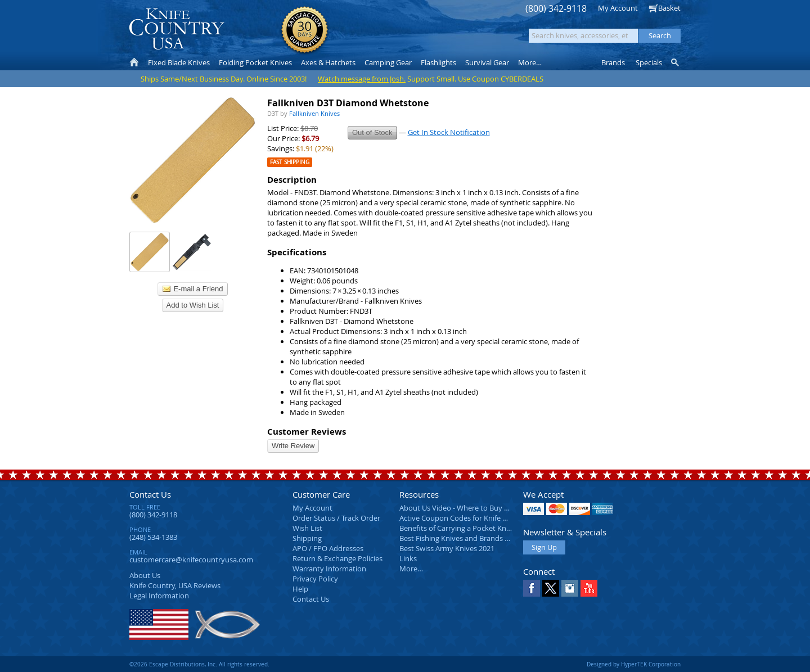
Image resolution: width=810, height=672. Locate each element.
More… (411, 569)
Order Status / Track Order (336, 518)
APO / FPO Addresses (328, 548)
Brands (613, 62)
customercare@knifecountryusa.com (191, 560)
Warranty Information (329, 569)
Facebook (532, 588)
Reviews (175, 585)
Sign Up (544, 547)
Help (300, 589)
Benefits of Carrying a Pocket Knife (457, 528)
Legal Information (159, 596)
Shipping (307, 538)
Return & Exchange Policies (337, 558)
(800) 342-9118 (556, 9)
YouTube (589, 588)
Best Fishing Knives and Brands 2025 (460, 538)
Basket (669, 8)
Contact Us (150, 494)
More (530, 62)
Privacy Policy (315, 579)
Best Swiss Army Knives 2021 (447, 548)
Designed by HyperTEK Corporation (634, 664)
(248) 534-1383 (153, 537)
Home (134, 62)
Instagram (570, 588)
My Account (618, 8)
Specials (649, 62)
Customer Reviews (307, 432)
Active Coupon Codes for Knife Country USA (472, 518)
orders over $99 (367, 34)
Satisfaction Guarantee (305, 31)
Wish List (307, 528)
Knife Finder (676, 62)
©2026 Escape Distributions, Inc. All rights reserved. (199, 664)
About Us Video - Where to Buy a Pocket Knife (475, 508)
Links (408, 558)
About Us (145, 575)
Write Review (293, 446)
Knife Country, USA (177, 29)
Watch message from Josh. (362, 79)
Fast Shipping (290, 162)
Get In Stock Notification (449, 132)
